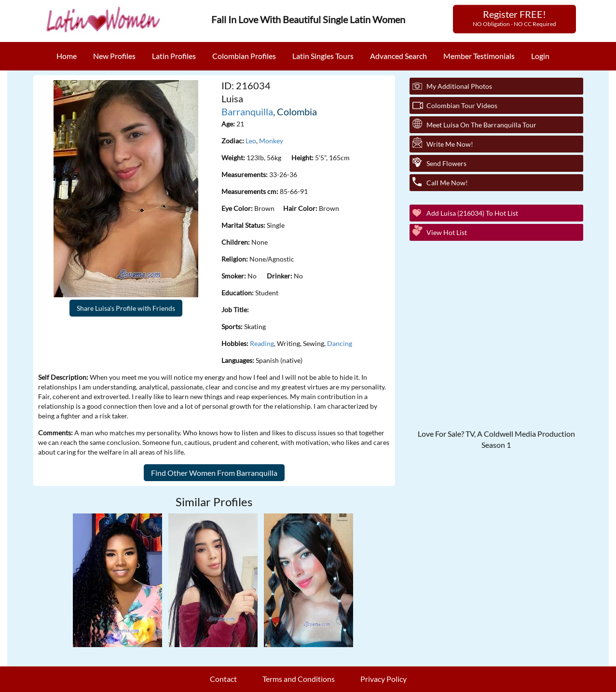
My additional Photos (459, 86)
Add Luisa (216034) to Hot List (472, 213)
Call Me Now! (447, 183)
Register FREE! (514, 18)
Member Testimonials (479, 56)
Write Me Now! (450, 144)
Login (540, 56)
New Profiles (114, 56)
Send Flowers (446, 163)
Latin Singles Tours (323, 56)
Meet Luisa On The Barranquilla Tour (481, 125)
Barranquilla (247, 111)
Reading (262, 343)
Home (67, 56)
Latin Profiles (174, 56)
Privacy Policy (383, 679)
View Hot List (447, 232)
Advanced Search (398, 56)
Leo (251, 141)
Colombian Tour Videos (462, 105)
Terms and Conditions (299, 679)
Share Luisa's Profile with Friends (126, 308)
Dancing (340, 343)
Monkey (271, 141)
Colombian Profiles (244, 56)
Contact (223, 679)
